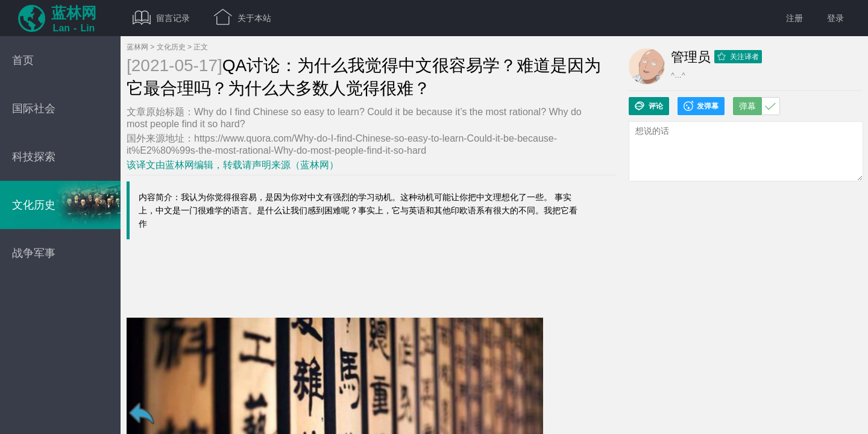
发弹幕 (701, 106)
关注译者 (738, 57)
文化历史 (171, 47)
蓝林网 (137, 47)
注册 (794, 18)
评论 (649, 106)
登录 (835, 18)
